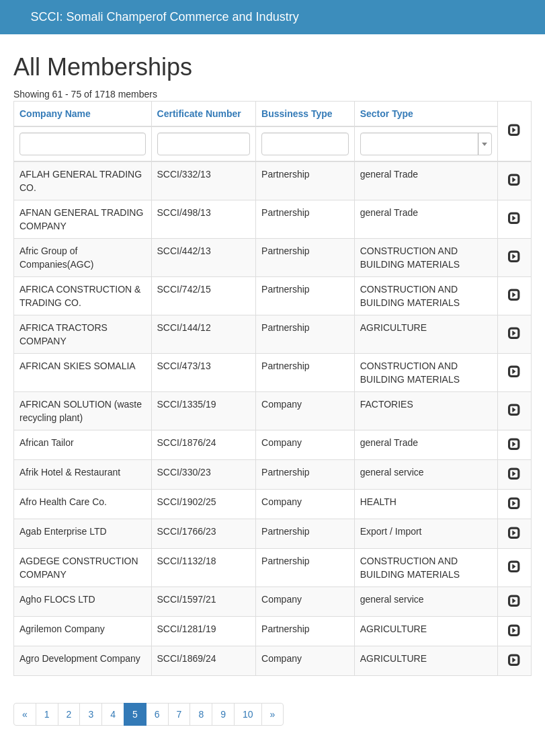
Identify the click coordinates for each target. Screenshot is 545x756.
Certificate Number (199, 114)
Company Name (55, 114)
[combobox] (426, 144)
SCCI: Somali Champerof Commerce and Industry (165, 17)
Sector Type (387, 114)
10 (248, 714)
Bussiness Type (297, 114)
